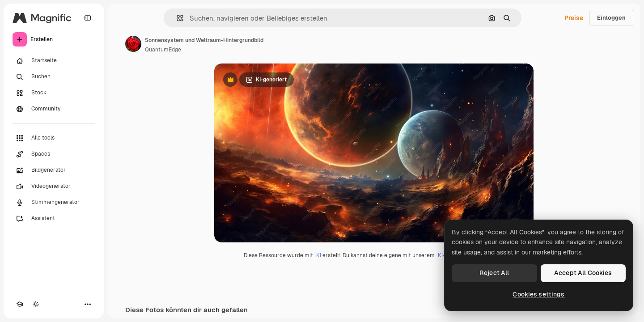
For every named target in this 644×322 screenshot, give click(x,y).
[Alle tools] (54, 138)
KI (319, 255)
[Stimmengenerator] (54, 203)
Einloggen (611, 18)
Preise (574, 18)
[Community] (54, 109)
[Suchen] (54, 77)
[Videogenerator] (54, 186)
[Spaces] (54, 154)
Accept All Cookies (583, 273)
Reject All (494, 273)
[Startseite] (54, 61)
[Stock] (54, 93)
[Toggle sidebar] (88, 18)
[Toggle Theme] (36, 304)
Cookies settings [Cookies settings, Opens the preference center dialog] (538, 294)
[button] (176, 18)
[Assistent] (54, 219)
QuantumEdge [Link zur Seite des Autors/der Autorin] (163, 50)
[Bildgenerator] (54, 170)
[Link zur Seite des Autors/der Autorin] (133, 44)
